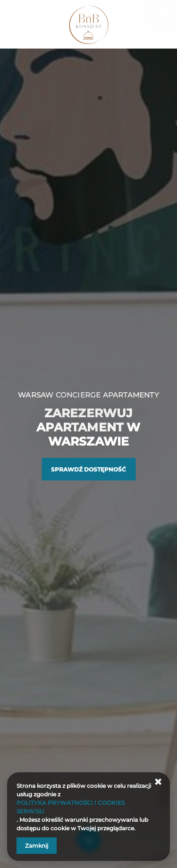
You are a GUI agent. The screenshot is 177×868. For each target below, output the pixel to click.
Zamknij (37, 846)
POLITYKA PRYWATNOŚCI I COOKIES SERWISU (71, 807)
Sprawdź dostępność (88, 469)
